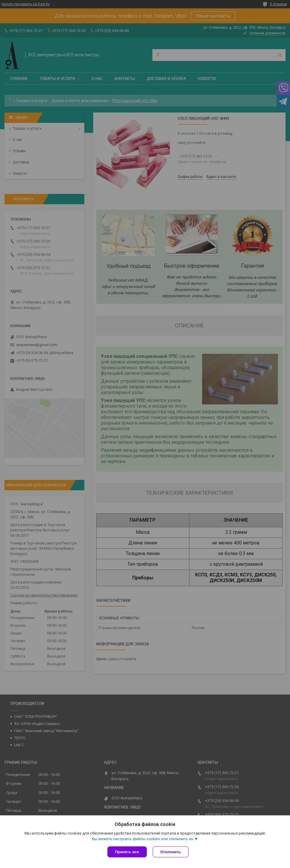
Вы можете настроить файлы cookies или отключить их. (143, 839)
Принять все (127, 852)
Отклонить (171, 852)
